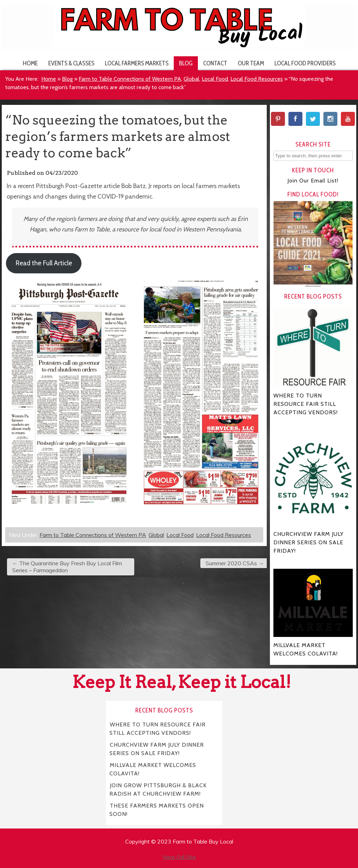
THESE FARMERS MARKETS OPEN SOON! (157, 809)
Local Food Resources (257, 79)
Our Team (251, 63)
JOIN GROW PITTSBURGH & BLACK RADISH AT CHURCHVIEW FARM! (158, 789)
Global (191, 79)
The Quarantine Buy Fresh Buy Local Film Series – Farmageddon (67, 567)
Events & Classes (71, 63)
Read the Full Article (44, 263)
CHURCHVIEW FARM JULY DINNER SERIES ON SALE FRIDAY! (157, 749)
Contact (215, 63)
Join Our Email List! (313, 181)
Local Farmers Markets (137, 63)
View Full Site (179, 857)
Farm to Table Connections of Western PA (130, 79)
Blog (186, 63)
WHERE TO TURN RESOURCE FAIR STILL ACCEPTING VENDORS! (157, 728)
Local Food (215, 79)
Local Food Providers (305, 63)
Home (30, 63)
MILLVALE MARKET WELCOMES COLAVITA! (153, 769)
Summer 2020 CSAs (235, 563)
